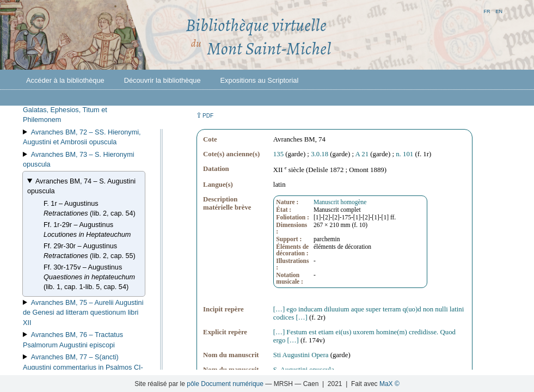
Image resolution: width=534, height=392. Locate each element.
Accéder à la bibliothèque (65, 80)
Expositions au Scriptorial (260, 80)
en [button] (499, 11)
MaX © (389, 384)
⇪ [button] (205, 115)
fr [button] (487, 11)
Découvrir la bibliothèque (162, 80)
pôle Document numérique (225, 384)
